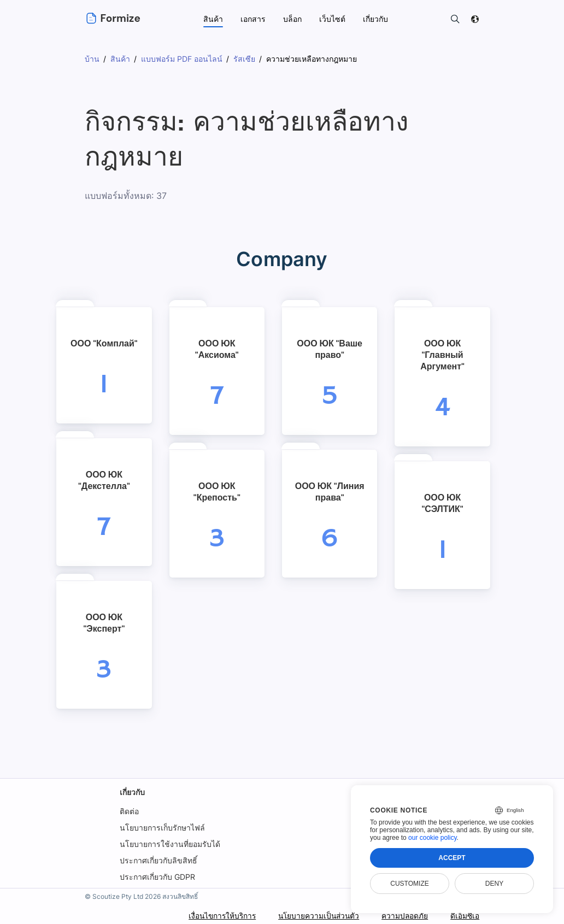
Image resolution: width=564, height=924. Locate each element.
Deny (494, 884)
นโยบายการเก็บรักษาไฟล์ (162, 828)
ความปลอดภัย (404, 916)
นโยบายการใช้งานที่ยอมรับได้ (170, 844)
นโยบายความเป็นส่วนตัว (316, 916)
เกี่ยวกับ (132, 792)
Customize (409, 884)
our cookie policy (433, 838)
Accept (452, 858)
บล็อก (292, 19)
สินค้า (213, 19)
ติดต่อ (129, 811)
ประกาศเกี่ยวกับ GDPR (157, 877)
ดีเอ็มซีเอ (465, 916)
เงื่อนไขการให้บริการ (217, 916)
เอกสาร (253, 19)
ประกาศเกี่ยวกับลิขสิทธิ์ (158, 860)
